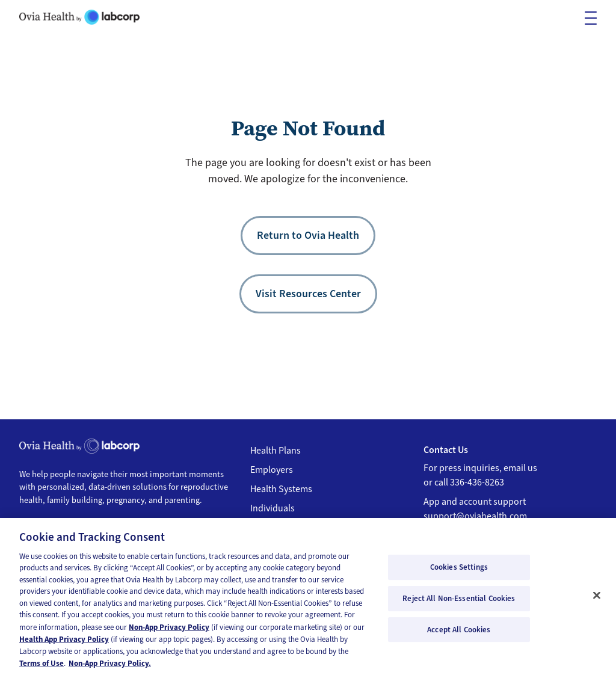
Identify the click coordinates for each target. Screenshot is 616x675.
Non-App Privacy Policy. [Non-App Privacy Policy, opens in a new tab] (110, 669)
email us (520, 468)
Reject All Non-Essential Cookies (459, 604)
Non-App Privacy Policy (169, 632)
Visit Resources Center (308, 294)
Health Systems (281, 489)
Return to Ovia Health (308, 235)
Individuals (273, 508)
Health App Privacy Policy (64, 645)
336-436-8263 (477, 482)
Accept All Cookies (459, 634)
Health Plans (276, 451)
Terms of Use (42, 669)
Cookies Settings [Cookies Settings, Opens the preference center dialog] (459, 572)
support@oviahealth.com (475, 516)
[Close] (597, 600)
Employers (272, 470)
